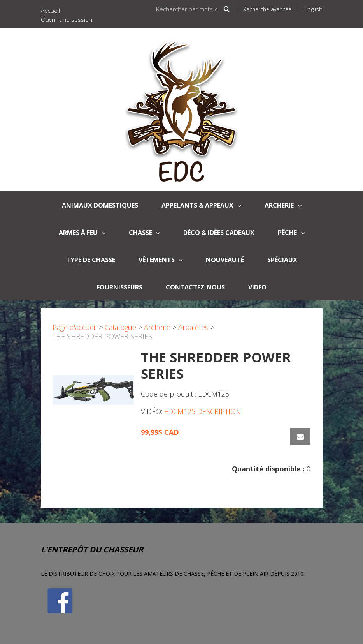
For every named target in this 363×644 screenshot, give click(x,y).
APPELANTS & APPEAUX (201, 205)
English (313, 9)
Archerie (283, 205)
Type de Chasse (91, 260)
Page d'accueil (75, 327)
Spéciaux (282, 260)
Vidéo (257, 287)
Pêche (291, 233)
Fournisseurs (119, 287)
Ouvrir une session (67, 19)
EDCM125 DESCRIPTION (203, 411)
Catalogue (120, 327)
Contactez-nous (195, 287)
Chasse (144, 233)
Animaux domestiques (100, 205)
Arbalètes (193, 327)
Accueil (50, 11)
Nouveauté (225, 260)
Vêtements (160, 260)
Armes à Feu (82, 233)
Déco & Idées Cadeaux (219, 233)
